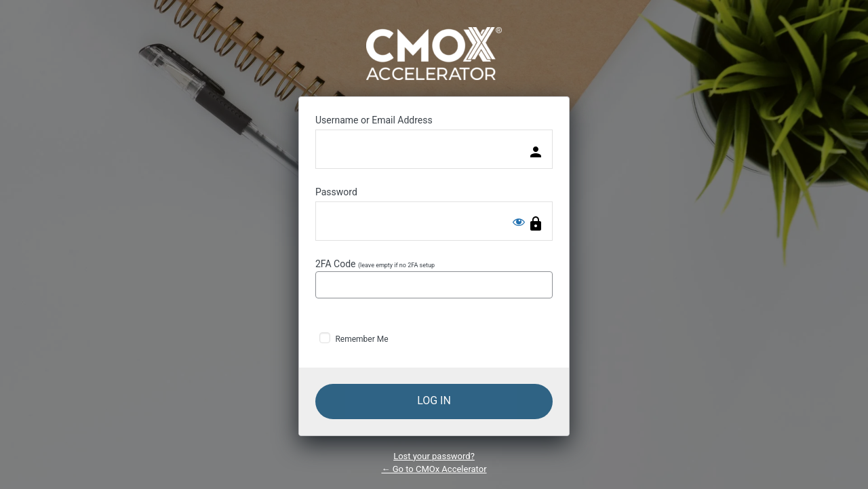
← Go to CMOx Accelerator (434, 469)
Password (336, 192)
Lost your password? (434, 456)
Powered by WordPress (434, 54)
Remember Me (361, 339)
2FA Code (434, 278)
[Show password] (519, 222)
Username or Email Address (374, 120)
